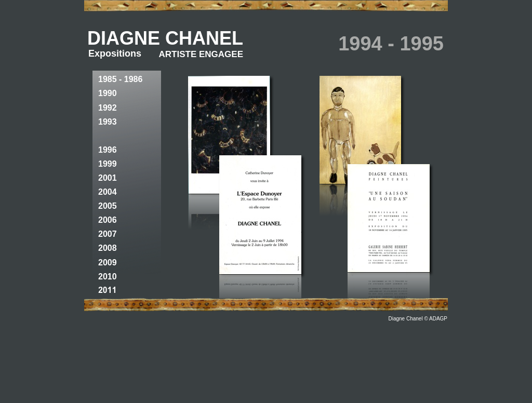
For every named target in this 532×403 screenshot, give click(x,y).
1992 (108, 108)
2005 (108, 206)
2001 (108, 178)
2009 (108, 263)
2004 (108, 192)
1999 (108, 164)
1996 (108, 150)
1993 (108, 122)
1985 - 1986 (120, 79)
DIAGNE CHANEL (165, 38)
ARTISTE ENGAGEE (201, 54)
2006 (108, 220)
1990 (108, 93)
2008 (108, 248)
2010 (108, 277)
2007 (108, 234)
